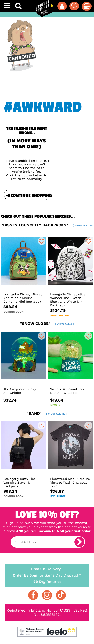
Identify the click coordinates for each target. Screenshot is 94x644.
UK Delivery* (47, 569)
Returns (47, 581)
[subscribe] (79, 542)
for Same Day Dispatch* (47, 574)
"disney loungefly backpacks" (47, 227)
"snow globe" (47, 324)
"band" (47, 413)
